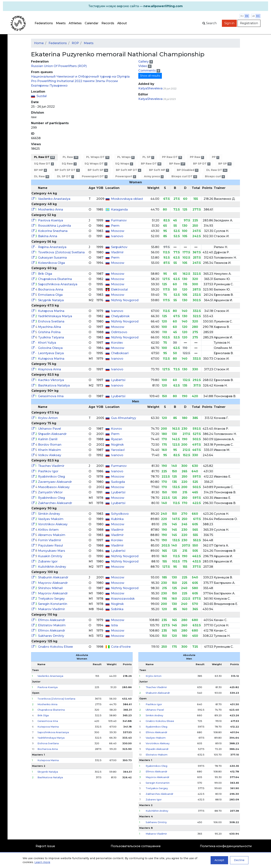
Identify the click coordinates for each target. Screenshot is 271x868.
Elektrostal (119, 289)
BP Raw (177, 164)
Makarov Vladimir (51, 609)
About (122, 23)
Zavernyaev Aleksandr (55, 482)
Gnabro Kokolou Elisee (55, 647)
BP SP (225, 164)
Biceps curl (215, 176)
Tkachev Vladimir (51, 466)
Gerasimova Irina (51, 396)
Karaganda (119, 209)
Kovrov (116, 429)
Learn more (42, 862)
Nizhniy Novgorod (125, 300)
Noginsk (117, 445)
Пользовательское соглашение (136, 846)
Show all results (150, 76)
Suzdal (42, 96)
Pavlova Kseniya (51, 220)
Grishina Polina (49, 332)
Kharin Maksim (49, 450)
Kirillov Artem (48, 530)
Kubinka (117, 519)
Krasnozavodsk (123, 599)
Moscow (118, 231)
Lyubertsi (118, 380)
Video (143, 66)
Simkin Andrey (49, 514)
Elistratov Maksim (52, 625)
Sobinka (117, 609)
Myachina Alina (49, 327)
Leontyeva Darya (51, 353)
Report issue (45, 846)
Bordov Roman (50, 445)
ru (242, 16)
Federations (44, 23)
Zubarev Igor (48, 561)
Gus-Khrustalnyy (124, 418)
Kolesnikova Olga (51, 263)
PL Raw (70, 157)
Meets (61, 23)
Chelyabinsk (120, 316)
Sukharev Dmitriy (51, 636)
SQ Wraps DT (96, 164)
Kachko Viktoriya (51, 380)
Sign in (229, 23)
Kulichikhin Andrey (52, 567)
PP (216, 157)
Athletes (75, 23)
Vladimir (117, 252)
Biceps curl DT (184, 176)
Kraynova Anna (49, 369)
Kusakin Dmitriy (50, 556)
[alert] (135, 6)
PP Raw (197, 157)
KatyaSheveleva (150, 88)
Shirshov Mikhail (50, 588)
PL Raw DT (44, 157)
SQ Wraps (124, 164)
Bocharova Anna (51, 289)
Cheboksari (120, 353)
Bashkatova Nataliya (54, 385)
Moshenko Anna (51, 209)
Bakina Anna (48, 236)
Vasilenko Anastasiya (54, 199)
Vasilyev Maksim (51, 519)
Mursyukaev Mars (52, 551)
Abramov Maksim (52, 535)
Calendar (92, 23)
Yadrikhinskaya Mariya (55, 316)
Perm (115, 226)
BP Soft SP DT (67, 170)
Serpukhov (119, 247)
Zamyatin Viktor (50, 492)
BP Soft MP (159, 170)
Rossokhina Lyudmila (54, 226)
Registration (249, 23)
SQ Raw (69, 164)
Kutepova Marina (51, 311)
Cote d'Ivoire (121, 647)
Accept (219, 860)
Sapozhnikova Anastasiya (58, 284)
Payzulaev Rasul (50, 545)
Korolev (117, 343)
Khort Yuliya (47, 343)
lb (253, 16)
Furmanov (119, 220)
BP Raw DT (151, 164)
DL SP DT (65, 176)
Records (108, 23)
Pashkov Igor (48, 471)
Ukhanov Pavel (49, 429)
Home (39, 43)
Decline (239, 860)
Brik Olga (45, 274)
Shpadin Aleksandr (52, 434)
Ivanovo (117, 236)
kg (258, 16)
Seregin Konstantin (53, 604)
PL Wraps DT (98, 157)
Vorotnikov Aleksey (53, 524)
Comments (147, 71)
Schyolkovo (120, 514)
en (247, 16)
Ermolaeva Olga (50, 295)
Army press (154, 176)
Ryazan (117, 439)
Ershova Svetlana (51, 321)
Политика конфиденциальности (226, 846)
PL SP (148, 157)
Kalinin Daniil (48, 439)
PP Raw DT (172, 157)
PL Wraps (126, 157)
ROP (75, 43)
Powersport (126, 176)
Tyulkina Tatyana (51, 337)
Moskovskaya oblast (127, 199)
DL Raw (42, 176)
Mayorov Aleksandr (53, 583)
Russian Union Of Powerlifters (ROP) (59, 66)
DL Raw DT (217, 170)
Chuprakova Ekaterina (55, 279)
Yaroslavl (118, 450)
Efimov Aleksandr (52, 620)
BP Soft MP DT (128, 170)
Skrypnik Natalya (51, 300)
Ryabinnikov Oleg (51, 477)
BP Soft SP (98, 170)
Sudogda (118, 482)
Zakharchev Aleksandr (55, 503)
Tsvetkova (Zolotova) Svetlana (61, 252)
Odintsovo (119, 332)
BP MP (40, 170)
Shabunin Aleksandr (53, 577)
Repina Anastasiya (52, 247)
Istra (114, 625)
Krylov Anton (48, 418)
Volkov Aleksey (50, 455)
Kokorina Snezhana (53, 231)
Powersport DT (95, 176)
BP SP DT (202, 164)
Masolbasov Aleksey (54, 487)
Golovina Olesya (50, 348)
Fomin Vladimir (50, 540)
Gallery (144, 62)
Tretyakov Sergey (51, 599)
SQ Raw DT (44, 164)
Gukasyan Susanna (52, 258)
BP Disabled (188, 170)
